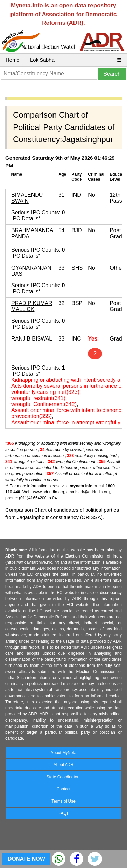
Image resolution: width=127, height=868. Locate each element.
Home (13, 60)
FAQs (63, 813)
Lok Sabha (42, 60)
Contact (63, 789)
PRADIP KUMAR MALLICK (32, 306)
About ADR (63, 765)
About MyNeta (63, 753)
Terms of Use (63, 801)
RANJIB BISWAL (32, 339)
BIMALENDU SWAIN (27, 198)
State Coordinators (63, 777)
